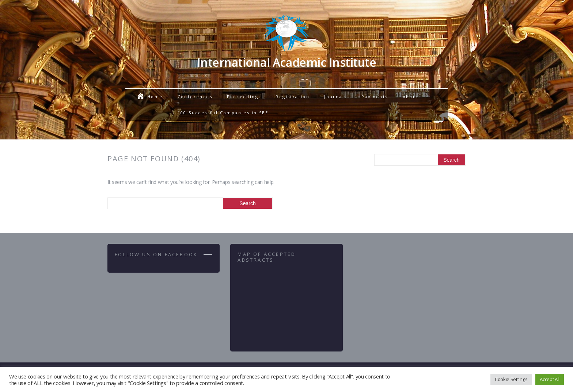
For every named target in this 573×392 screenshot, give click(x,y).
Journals (335, 97)
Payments (375, 97)
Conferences (195, 97)
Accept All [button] (550, 379)
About (411, 97)
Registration (293, 97)
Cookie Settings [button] (511, 379)
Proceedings (244, 97)
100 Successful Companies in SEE (223, 113)
